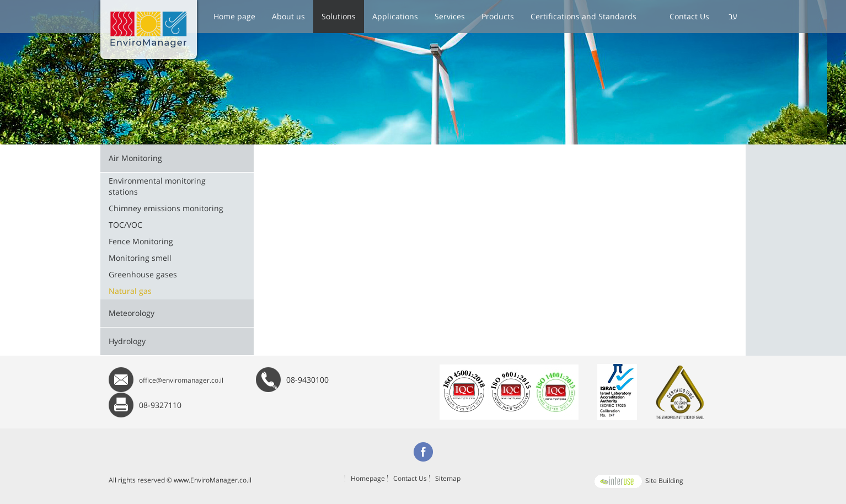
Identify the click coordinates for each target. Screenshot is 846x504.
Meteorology (132, 313)
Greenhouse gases (143, 274)
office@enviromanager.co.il (181, 380)
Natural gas (130, 291)
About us (288, 16)
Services (450, 16)
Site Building (638, 481)
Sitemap (448, 478)
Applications (395, 16)
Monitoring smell (140, 258)
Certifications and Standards (583, 16)
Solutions (339, 16)
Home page (234, 16)
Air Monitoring (135, 158)
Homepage (368, 478)
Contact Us (689, 16)
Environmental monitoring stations (157, 186)
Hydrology (127, 341)
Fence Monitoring (141, 241)
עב (733, 16)
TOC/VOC (125, 225)
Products (498, 16)
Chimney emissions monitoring (166, 208)
